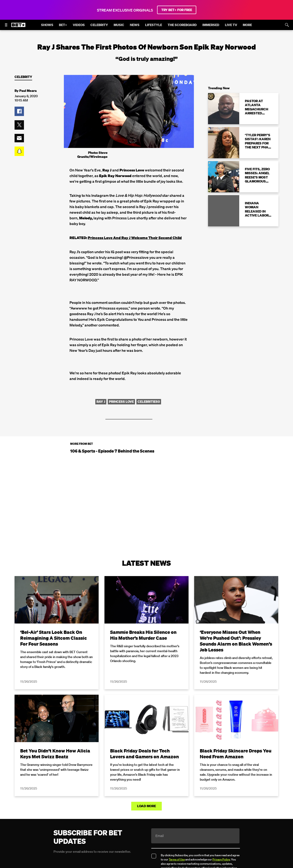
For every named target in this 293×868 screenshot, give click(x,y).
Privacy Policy (221, 859)
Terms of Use (177, 859)
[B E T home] (18, 27)
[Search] (287, 25)
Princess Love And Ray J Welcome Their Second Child (135, 238)
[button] (19, 111)
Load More (146, 806)
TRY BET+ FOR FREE (177, 10)
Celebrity (23, 77)
